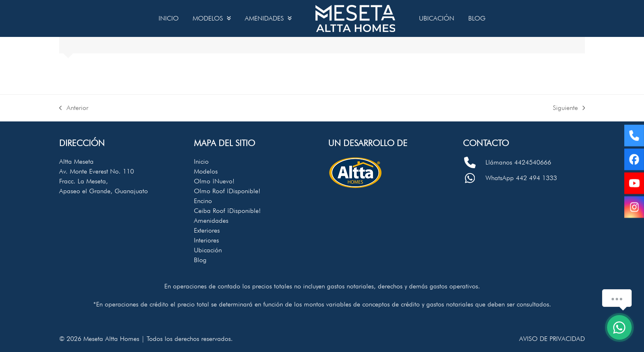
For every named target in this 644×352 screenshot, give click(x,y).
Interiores (206, 240)
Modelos (206, 171)
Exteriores (207, 230)
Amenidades (211, 221)
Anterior (74, 108)
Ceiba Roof (227, 211)
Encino (203, 201)
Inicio (201, 161)
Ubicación (208, 250)
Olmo (214, 181)
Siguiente (569, 108)
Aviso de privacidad (552, 339)
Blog (200, 260)
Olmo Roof (227, 191)
